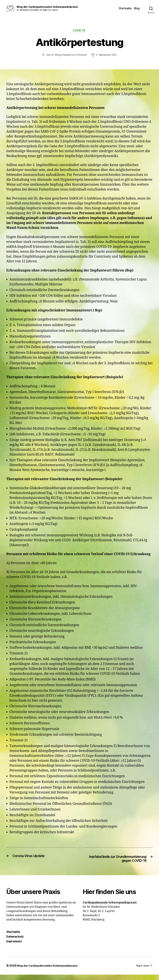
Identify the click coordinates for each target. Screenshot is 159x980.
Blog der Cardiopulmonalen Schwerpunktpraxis (50, 971)
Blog (137, 8)
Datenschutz (15, 942)
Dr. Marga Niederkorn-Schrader (68, 55)
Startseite (125, 8)
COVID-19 (79, 31)
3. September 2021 (107, 55)
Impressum (14, 947)
